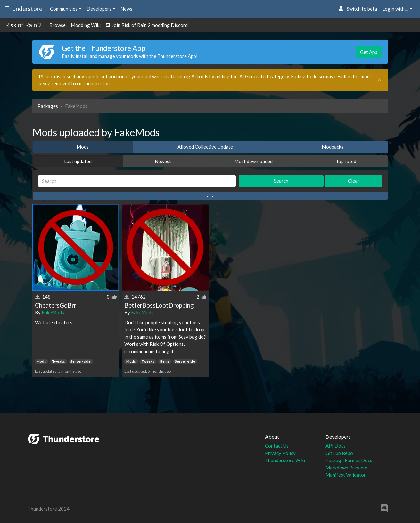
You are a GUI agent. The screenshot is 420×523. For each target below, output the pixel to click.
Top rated (346, 161)
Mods (83, 147)
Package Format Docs (349, 460)
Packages (48, 106)
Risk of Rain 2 (23, 25)
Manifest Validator (346, 475)
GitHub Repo (339, 453)
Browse (58, 25)
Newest (163, 161)
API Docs (336, 446)
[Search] (137, 181)
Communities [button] (64, 9)
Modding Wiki (86, 25)
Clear (354, 181)
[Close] (379, 80)
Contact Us (277, 446)
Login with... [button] (395, 9)
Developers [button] (99, 9)
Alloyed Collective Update (205, 147)
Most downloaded (253, 161)
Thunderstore (24, 8)
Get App (369, 52)
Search (281, 181)
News (126, 9)
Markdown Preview (346, 468)
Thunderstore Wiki (285, 460)
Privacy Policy (280, 453)
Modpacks (333, 147)
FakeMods (53, 312)
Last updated (78, 161)
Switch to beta (358, 9)
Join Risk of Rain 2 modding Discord (147, 25)
